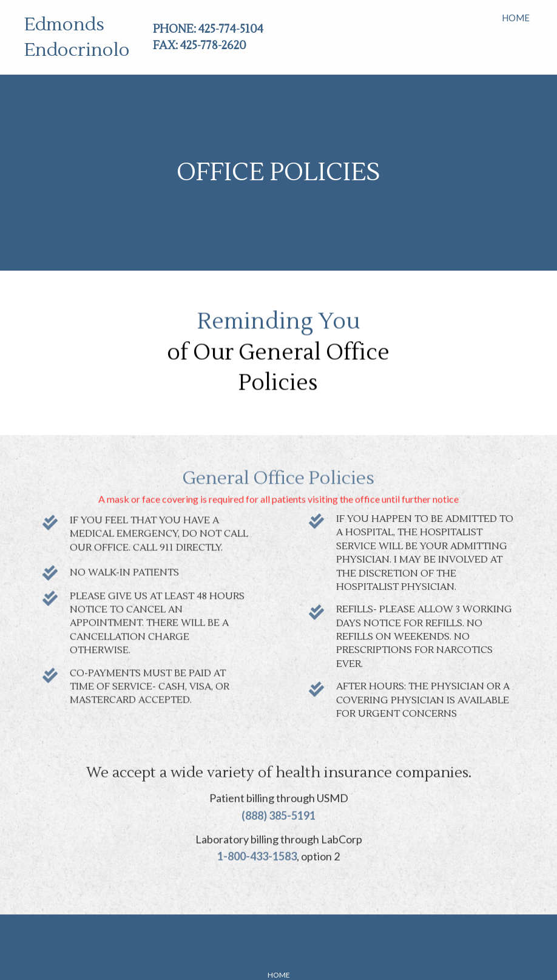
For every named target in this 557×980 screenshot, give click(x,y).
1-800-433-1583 (257, 840)
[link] (516, 16)
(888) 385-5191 (278, 799)
